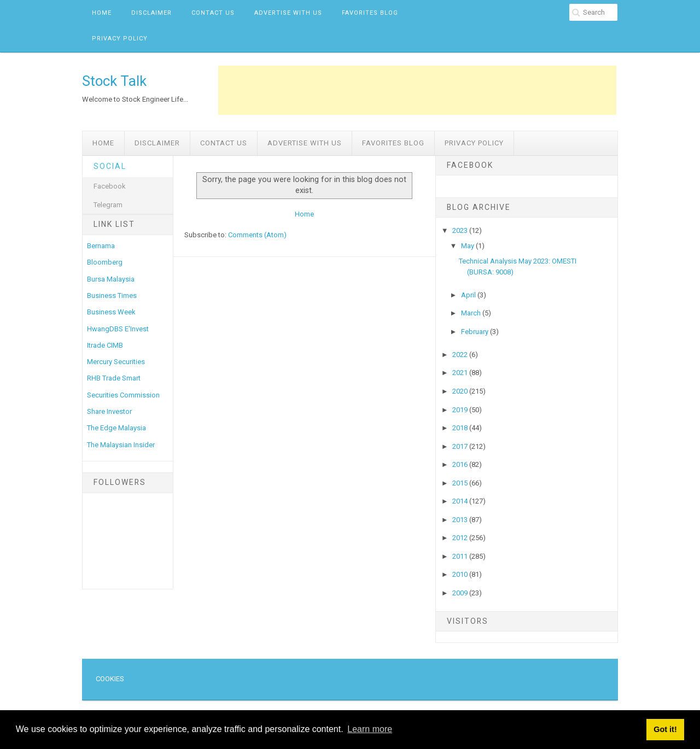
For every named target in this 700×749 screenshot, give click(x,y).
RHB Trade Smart (114, 378)
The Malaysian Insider (121, 445)
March (472, 313)
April (469, 295)
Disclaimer (151, 13)
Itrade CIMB (105, 345)
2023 (461, 230)
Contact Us (213, 13)
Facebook (110, 186)
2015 (461, 483)
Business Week (111, 312)
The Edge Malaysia (116, 428)
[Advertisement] (417, 90)
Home (102, 13)
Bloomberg (105, 262)
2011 (461, 556)
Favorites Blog (370, 13)
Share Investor (109, 411)
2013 (461, 520)
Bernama (101, 246)
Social (110, 166)
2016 (461, 464)
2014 (461, 501)
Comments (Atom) (257, 235)
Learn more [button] (370, 729)
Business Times (112, 295)
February (476, 332)
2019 (461, 410)
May (468, 246)
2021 (461, 373)
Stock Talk (114, 81)
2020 (461, 391)
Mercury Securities (116, 362)
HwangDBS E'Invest (118, 329)
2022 (461, 355)
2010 (461, 574)
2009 (461, 593)
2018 (461, 428)
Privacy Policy (120, 39)
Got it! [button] (665, 729)
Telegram (108, 205)
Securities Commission (123, 395)
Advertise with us (288, 13)
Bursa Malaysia (111, 279)
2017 (461, 446)
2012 (461, 538)
